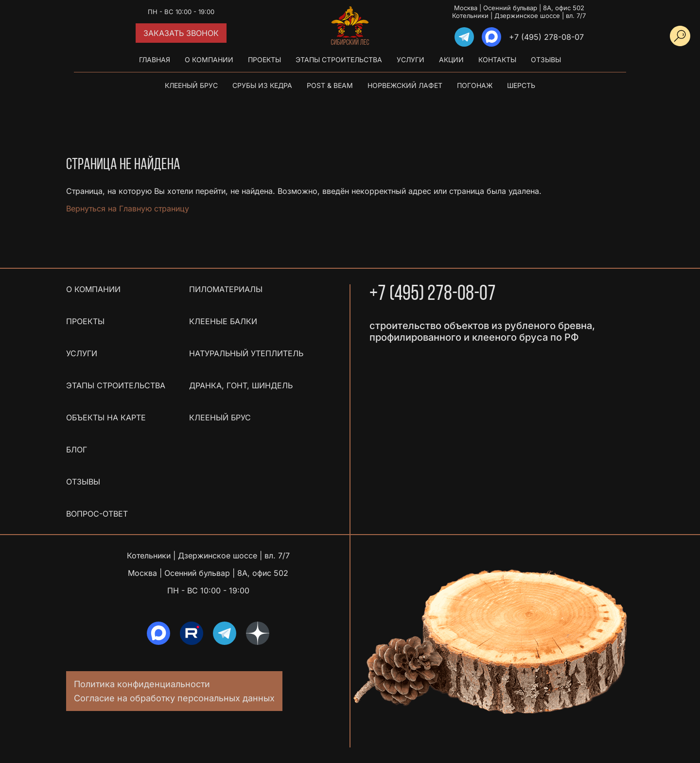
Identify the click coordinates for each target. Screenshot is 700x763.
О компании (209, 60)
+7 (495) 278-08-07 (546, 37)
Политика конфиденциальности (142, 684)
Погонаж (475, 85)
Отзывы (546, 60)
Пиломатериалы (226, 289)
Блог (77, 450)
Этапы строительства (339, 60)
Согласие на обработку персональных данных (174, 698)
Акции (451, 60)
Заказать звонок (181, 33)
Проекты (264, 60)
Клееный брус (191, 85)
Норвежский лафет (405, 85)
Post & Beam (330, 85)
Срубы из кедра (262, 85)
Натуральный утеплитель (246, 353)
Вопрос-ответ (97, 514)
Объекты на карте (106, 417)
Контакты (497, 60)
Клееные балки (223, 321)
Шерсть (521, 85)
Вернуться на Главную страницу (128, 208)
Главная (155, 60)
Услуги (411, 60)
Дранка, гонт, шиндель (241, 385)
